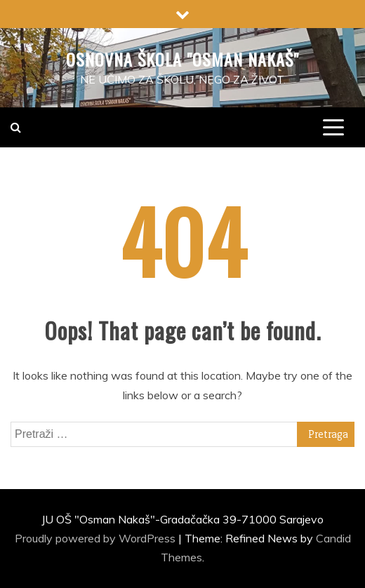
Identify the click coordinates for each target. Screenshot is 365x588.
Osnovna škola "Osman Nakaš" (182, 59)
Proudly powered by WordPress (97, 538)
